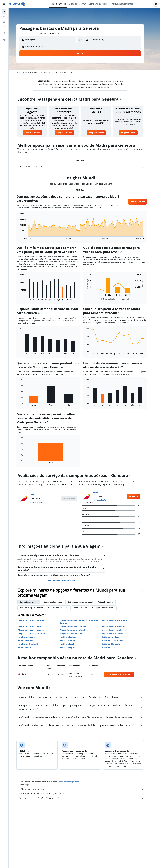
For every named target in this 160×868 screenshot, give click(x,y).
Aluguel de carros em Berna (118, 626)
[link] (36, 133)
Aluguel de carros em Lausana (77, 626)
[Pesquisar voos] (4, 12)
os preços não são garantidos (73, 782)
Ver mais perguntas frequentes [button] (65, 580)
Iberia (37, 495)
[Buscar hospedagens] (4, 17)
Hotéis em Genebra (30, 637)
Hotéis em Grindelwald (32, 644)
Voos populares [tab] (85, 608)
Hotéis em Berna (29, 647)
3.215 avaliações (42, 502)
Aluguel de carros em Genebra (35, 620)
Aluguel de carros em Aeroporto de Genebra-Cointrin (83, 622)
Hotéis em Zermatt (72, 640)
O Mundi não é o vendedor (86, 789)
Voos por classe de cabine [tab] (108, 608)
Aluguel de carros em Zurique (118, 620)
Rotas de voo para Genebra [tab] (35, 608)
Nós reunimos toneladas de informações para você (86, 794)
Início (22, 73)
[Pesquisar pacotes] (4, 27)
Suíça (29, 73)
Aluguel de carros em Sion (117, 633)
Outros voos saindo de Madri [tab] (84, 602)
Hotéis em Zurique (72, 637)
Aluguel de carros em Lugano (118, 630)
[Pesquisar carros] (4, 22)
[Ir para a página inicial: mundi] (18, 4)
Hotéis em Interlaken (115, 637)
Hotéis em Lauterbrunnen (117, 640)
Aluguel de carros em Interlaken (78, 630)
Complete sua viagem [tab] (33, 602)
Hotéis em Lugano (72, 647)
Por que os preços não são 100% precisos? (86, 798)
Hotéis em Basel (71, 644)
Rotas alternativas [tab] (110, 602)
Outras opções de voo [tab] (57, 602)
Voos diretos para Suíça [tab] (62, 608)
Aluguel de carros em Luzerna (35, 630)
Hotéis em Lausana (114, 647)
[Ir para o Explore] (4, 33)
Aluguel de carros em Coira (75, 633)
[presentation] (125, 99)
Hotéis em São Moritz (115, 644)
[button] (4, 4)
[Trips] (4, 40)
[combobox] (30, 34)
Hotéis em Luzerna (30, 640)
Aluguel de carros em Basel (34, 626)
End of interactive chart (23, 237)
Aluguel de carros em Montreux (36, 633)
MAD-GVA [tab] (84, 160)
